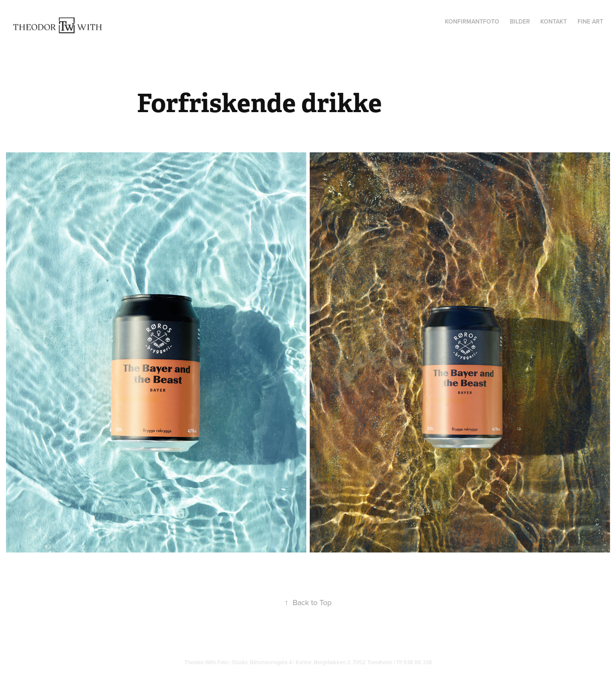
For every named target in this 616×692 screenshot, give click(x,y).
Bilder (520, 21)
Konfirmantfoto (472, 21)
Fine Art (590, 21)
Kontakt (554, 21)
